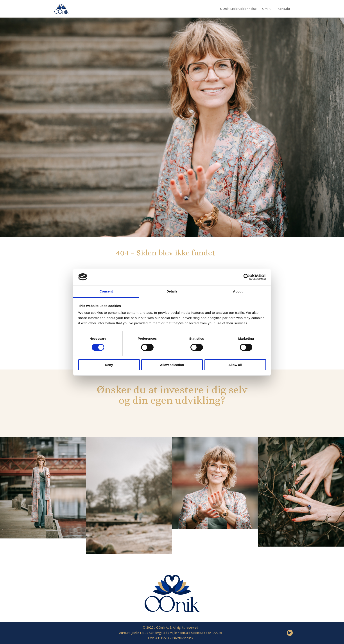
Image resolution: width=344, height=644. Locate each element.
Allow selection (172, 365)
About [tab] (238, 291)
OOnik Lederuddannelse (238, 9)
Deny (109, 365)
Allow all (235, 365)
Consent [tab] (106, 291)
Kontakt (284, 9)
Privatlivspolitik (183, 638)
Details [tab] (172, 291)
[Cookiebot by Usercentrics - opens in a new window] (247, 277)
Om (265, 9)
